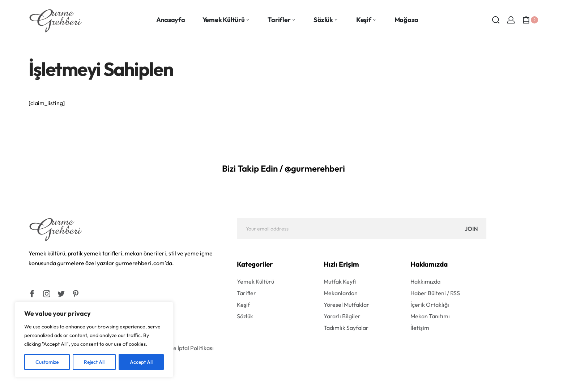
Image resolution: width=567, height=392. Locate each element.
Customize (47, 362)
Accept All (141, 362)
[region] (94, 340)
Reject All (94, 362)
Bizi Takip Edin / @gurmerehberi (283, 168)
